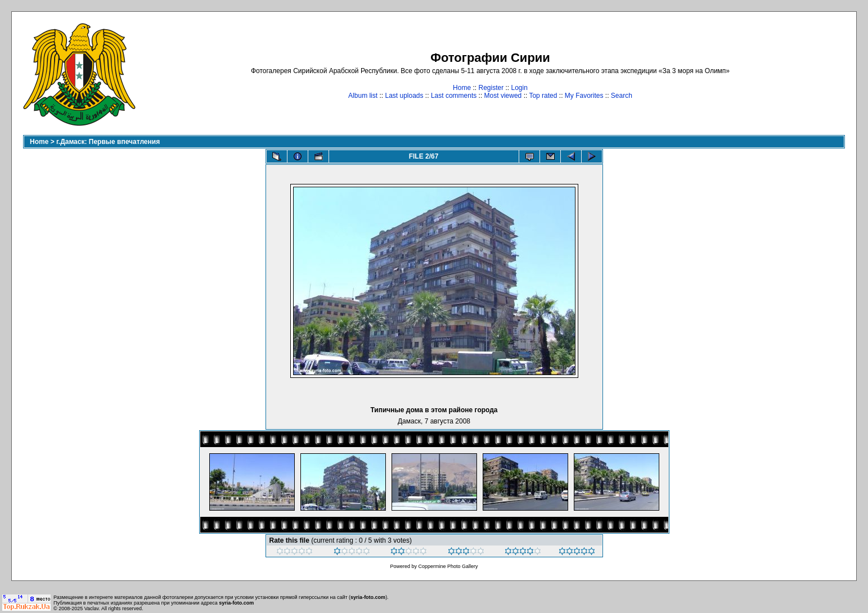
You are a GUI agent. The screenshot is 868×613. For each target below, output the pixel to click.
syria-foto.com (368, 597)
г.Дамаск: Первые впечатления (108, 142)
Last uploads (404, 96)
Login (520, 88)
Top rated (543, 96)
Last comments (454, 96)
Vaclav (92, 609)
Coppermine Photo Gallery (448, 566)
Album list (363, 96)
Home (462, 88)
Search (622, 96)
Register (491, 88)
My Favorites (584, 96)
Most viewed (503, 96)
